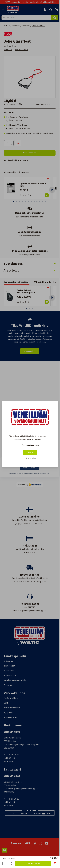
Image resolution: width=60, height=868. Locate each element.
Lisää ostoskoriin (33, 863)
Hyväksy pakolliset (30, 458)
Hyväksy (30, 452)
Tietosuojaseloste (30, 445)
